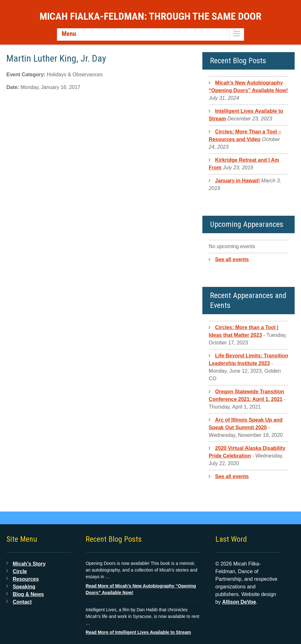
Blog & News (28, 594)
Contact (22, 602)
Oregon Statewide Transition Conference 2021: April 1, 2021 (246, 395)
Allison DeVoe (239, 602)
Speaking (24, 587)
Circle (20, 571)
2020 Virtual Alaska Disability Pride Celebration (247, 452)
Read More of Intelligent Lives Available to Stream (138, 632)
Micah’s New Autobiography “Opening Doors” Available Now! (248, 87)
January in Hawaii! (238, 181)
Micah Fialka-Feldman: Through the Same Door (150, 16)
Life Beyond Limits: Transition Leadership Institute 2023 (248, 359)
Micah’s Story (29, 564)
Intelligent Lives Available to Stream (246, 115)
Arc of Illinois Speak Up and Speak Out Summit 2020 (246, 424)
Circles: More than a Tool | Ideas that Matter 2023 (244, 331)
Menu (69, 34)
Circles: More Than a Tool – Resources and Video (245, 136)
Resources (26, 579)
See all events (232, 259)
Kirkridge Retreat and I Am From (244, 164)
